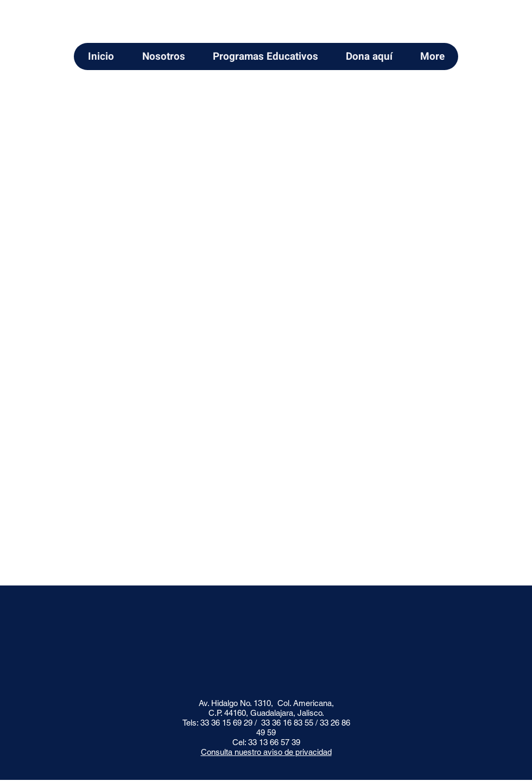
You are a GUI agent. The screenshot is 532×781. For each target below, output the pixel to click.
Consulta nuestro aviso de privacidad (266, 752)
